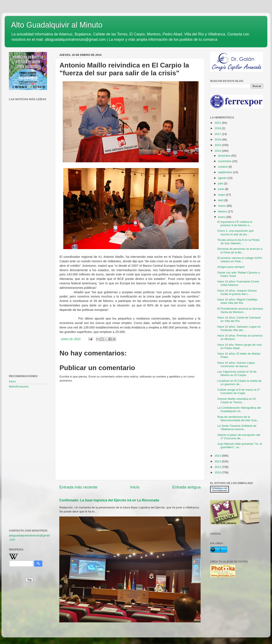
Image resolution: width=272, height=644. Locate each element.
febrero (223, 211)
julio (221, 183)
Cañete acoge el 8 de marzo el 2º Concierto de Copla (239, 391)
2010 (218, 472)
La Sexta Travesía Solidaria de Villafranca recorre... (237, 427)
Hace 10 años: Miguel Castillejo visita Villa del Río (237, 301)
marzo (222, 206)
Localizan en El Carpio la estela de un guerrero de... (239, 382)
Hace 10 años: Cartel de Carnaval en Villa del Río (239, 319)
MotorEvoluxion (19, 387)
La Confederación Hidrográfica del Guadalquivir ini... (239, 409)
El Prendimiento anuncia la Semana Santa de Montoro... (240, 310)
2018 (218, 128)
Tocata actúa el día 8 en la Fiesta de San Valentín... (238, 242)
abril (221, 200)
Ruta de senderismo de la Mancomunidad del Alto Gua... (238, 419)
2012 (218, 461)
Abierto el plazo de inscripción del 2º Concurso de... (239, 437)
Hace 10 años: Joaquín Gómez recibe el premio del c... (237, 292)
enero (222, 217)
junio (221, 189)
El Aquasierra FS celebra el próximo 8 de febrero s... (235, 224)
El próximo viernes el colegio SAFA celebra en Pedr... (240, 260)
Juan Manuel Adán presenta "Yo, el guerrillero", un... (240, 445)
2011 (218, 467)
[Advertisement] (29, 171)
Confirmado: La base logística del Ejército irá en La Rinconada (109, 500)
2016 (218, 140)
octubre (223, 167)
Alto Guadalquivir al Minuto (57, 25)
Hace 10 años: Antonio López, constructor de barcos (237, 364)
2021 (218, 123)
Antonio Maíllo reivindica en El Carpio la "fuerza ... (237, 401)
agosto (223, 178)
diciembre (225, 156)
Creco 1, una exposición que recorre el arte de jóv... (236, 232)
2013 (218, 456)
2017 (218, 134)
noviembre (225, 161)
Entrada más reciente (78, 487)
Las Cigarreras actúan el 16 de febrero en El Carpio (237, 373)
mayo (222, 195)
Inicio (135, 487)
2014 (218, 151)
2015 (218, 145)
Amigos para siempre (231, 267)
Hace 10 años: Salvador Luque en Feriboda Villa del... (239, 328)
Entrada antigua (186, 487)
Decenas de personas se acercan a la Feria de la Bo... (240, 250)
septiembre (226, 172)
